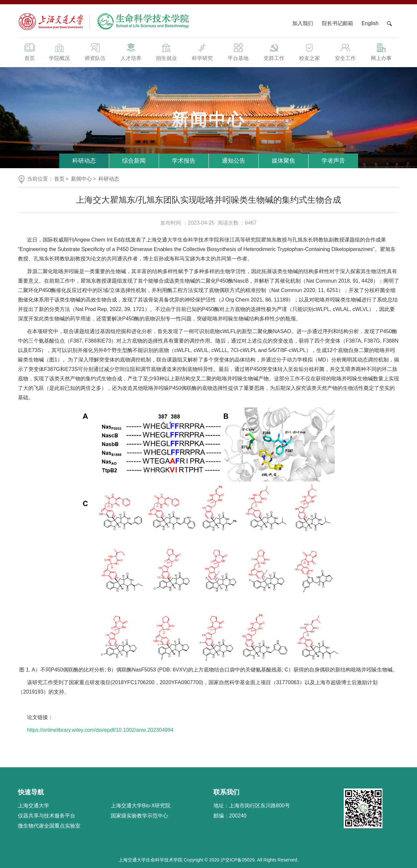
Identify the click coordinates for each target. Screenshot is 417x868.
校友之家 (310, 51)
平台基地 (238, 51)
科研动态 (84, 161)
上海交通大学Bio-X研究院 (141, 806)
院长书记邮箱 (338, 23)
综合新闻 (134, 161)
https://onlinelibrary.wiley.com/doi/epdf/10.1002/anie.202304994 (100, 730)
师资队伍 (95, 51)
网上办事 (381, 51)
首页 (30, 51)
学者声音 (333, 161)
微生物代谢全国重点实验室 (49, 826)
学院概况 (59, 51)
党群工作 (274, 51)
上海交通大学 (34, 806)
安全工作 (345, 51)
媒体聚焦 (283, 161)
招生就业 (166, 51)
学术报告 (184, 161)
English (370, 23)
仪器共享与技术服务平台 (47, 816)
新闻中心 (81, 179)
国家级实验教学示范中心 (139, 816)
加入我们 (303, 23)
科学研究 (202, 51)
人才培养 (131, 51)
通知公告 (234, 161)
